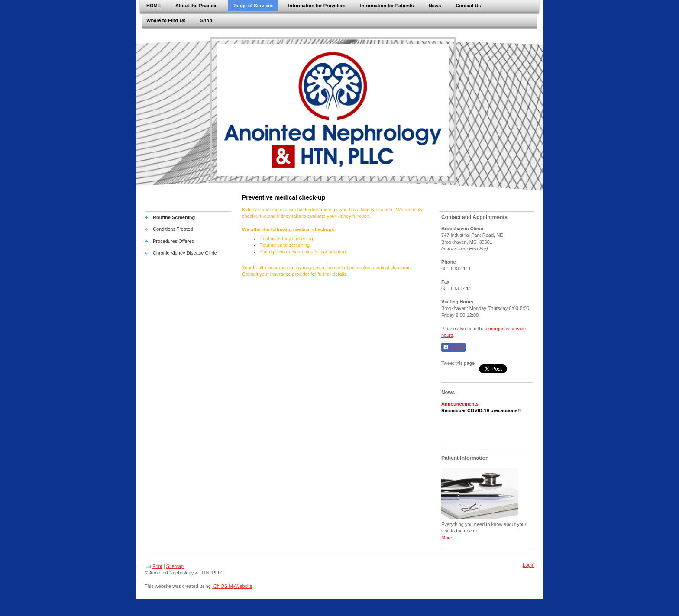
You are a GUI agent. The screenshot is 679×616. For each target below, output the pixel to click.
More (447, 538)
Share (453, 347)
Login (529, 565)
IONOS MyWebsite (232, 586)
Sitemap (175, 566)
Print (154, 566)
